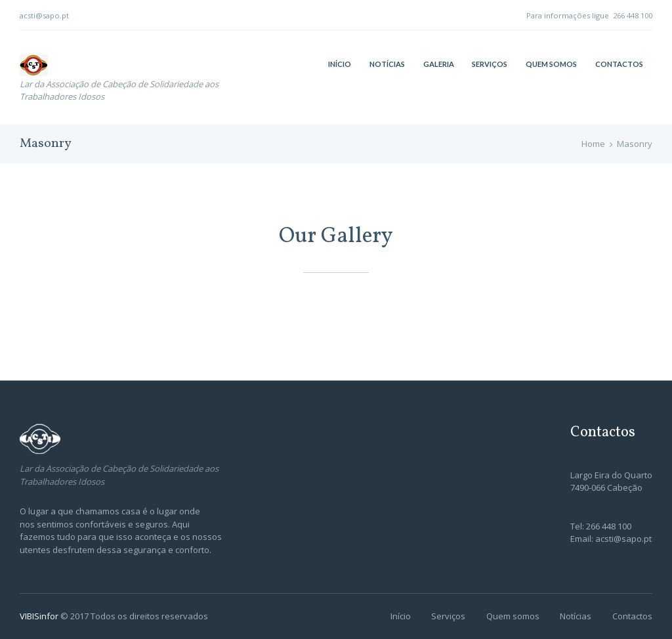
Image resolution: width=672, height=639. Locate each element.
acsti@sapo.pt (44, 15)
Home (593, 144)
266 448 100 (633, 15)
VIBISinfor (40, 616)
